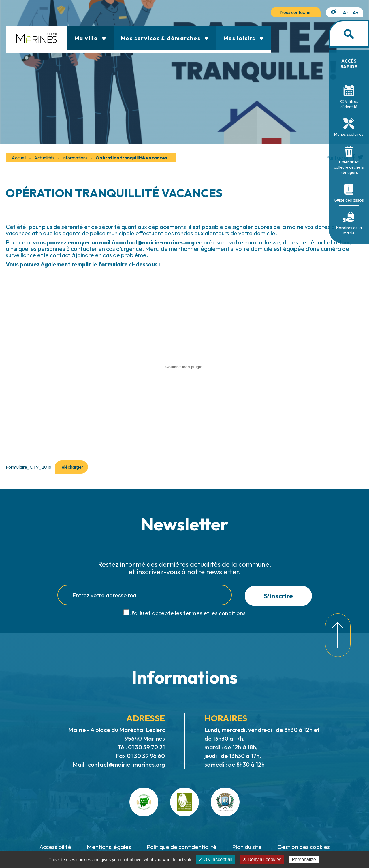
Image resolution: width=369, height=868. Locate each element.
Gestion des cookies (304, 847)
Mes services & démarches (165, 38)
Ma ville (90, 38)
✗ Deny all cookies (262, 859)
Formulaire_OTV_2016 (29, 467)
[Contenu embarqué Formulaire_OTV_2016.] (184, 367)
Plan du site (247, 847)
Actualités (44, 158)
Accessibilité (55, 847)
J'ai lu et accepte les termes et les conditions (188, 613)
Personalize (304, 859)
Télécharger (71, 467)
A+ (356, 12)
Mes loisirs (244, 38)
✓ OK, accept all (215, 859)
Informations (75, 158)
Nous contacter (296, 12)
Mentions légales (109, 847)
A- (346, 12)
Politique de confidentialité (182, 847)
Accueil (19, 158)
